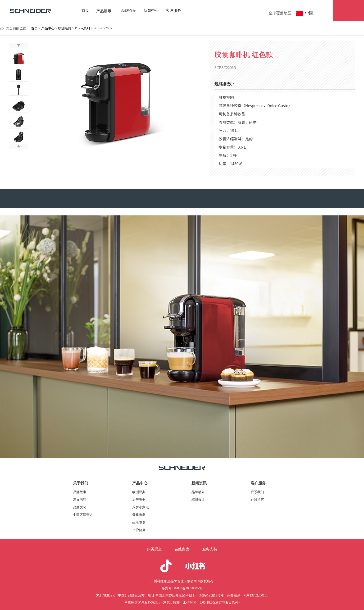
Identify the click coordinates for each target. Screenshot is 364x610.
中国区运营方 (83, 515)
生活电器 (139, 522)
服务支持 (210, 549)
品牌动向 (198, 492)
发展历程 (80, 500)
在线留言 (257, 500)
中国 (310, 13)
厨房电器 (139, 500)
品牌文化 (80, 507)
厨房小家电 (141, 507)
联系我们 (257, 492)
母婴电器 (139, 515)
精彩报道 (198, 500)
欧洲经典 (139, 492)
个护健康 (139, 530)
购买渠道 (154, 549)
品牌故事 (80, 492)
